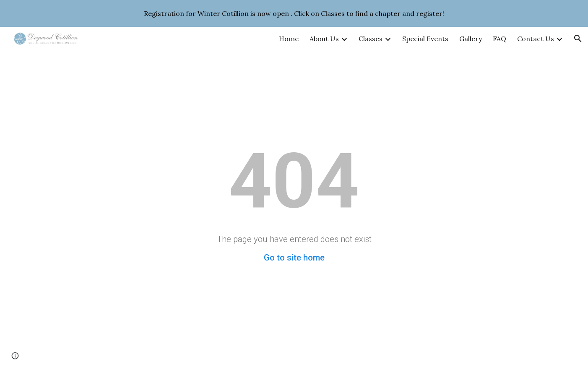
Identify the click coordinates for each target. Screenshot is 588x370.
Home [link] (289, 39)
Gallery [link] (471, 39)
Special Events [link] (425, 39)
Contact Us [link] (536, 39)
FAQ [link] (500, 39)
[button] (578, 39)
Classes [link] (371, 39)
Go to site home (294, 258)
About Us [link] (324, 39)
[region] (294, 13)
